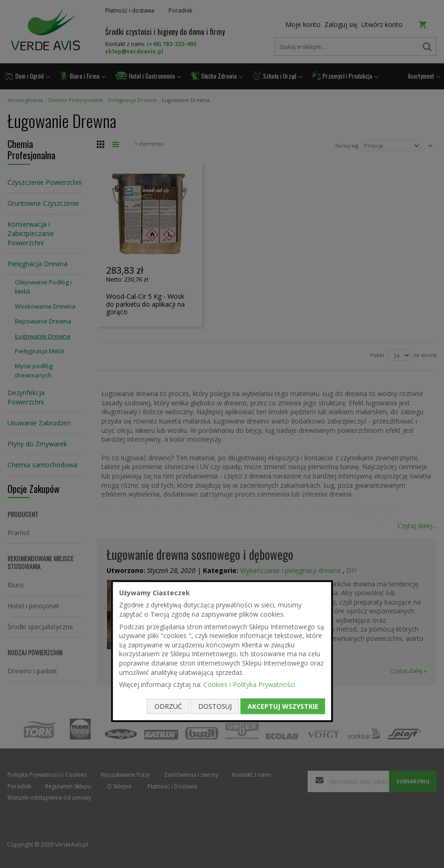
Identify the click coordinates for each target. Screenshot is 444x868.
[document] (222, 651)
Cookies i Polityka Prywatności (249, 684)
